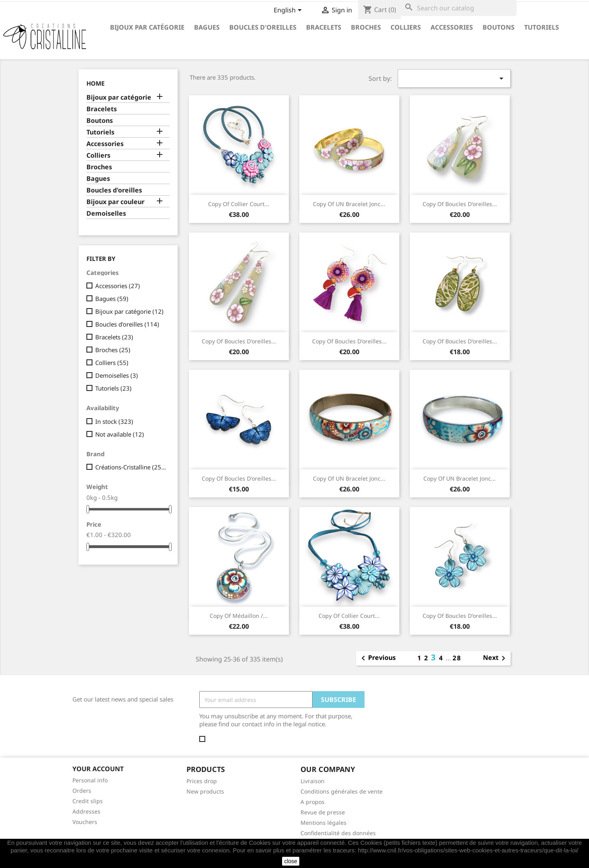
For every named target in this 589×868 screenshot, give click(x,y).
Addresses (86, 811)
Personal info (90, 780)
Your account (98, 769)
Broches (366, 27)
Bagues (207, 27)
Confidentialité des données (338, 833)
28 (457, 658)
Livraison (313, 781)
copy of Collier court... (239, 204)
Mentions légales (324, 823)
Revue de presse (323, 812)
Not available (120, 434)
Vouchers (85, 822)
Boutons (499, 27)
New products (205, 791)
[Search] (459, 8)
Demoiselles (106, 213)
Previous (377, 658)
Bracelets (324, 27)
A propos (313, 802)
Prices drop (202, 781)
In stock (114, 421)
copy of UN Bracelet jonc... (349, 204)
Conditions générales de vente (342, 791)
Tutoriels (542, 27)
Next (496, 658)
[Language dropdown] (289, 11)
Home (95, 83)
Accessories (452, 27)
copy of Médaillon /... (239, 616)
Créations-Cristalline (131, 467)
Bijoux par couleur (115, 202)
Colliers (406, 27)
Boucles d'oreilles (263, 27)
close (291, 861)
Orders (82, 791)
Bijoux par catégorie (147, 27)
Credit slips (88, 801)
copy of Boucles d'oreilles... (460, 204)
